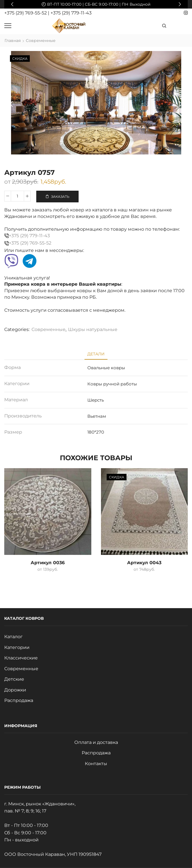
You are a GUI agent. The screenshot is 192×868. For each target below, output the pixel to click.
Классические (21, 658)
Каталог (13, 637)
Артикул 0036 (48, 563)
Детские (14, 679)
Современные (41, 41)
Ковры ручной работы (112, 384)
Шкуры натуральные (93, 329)
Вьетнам (97, 416)
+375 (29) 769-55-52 (26, 13)
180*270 (96, 432)
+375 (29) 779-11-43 (71, 13)
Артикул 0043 (144, 563)
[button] (12, 4)
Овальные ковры (106, 368)
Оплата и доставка (96, 742)
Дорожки (15, 690)
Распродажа (19, 700)
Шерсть (96, 400)
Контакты (96, 764)
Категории (17, 647)
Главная (13, 41)
